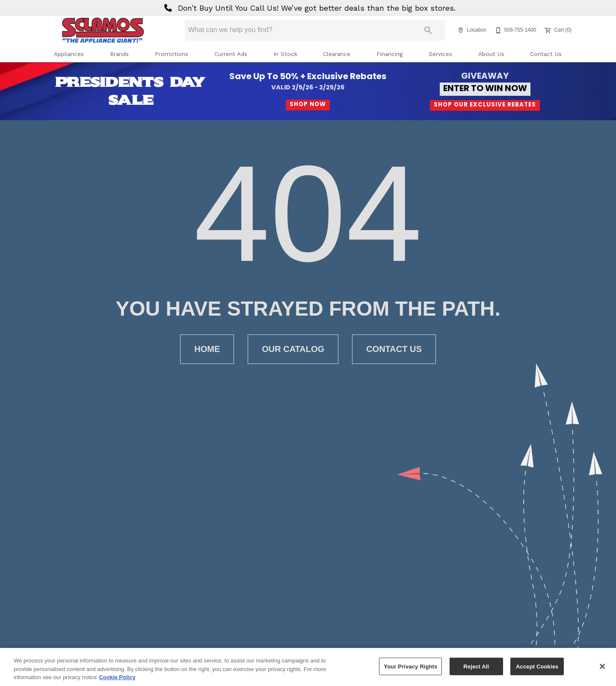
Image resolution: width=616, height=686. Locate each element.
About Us (491, 54)
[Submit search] (428, 30)
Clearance (337, 54)
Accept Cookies (537, 670)
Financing (389, 54)
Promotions (172, 54)
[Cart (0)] (557, 30)
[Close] (602, 670)
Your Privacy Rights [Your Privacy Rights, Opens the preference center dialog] (410, 670)
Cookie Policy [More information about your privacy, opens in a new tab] (117, 681)
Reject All (476, 670)
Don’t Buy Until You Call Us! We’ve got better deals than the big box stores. (308, 8)
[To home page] (103, 30)
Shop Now (308, 105)
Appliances (69, 54)
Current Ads (231, 54)
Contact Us (546, 54)
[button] (461, 30)
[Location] (471, 30)
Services (440, 54)
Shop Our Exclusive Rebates (485, 105)
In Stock (285, 54)
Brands (119, 54)
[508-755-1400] (515, 30)
